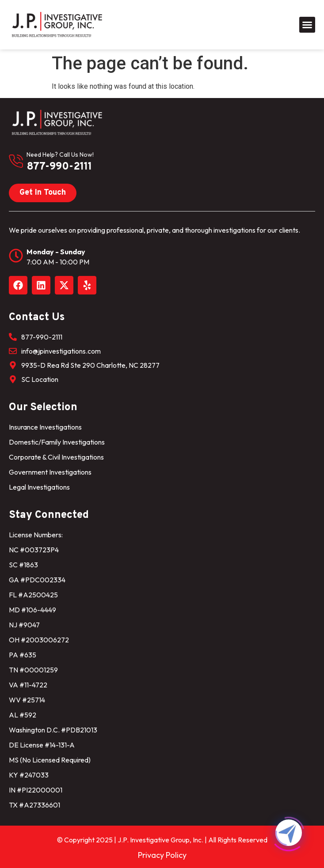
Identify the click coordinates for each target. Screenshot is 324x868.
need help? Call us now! (60, 155)
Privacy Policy (162, 855)
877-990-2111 (59, 167)
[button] (307, 25)
